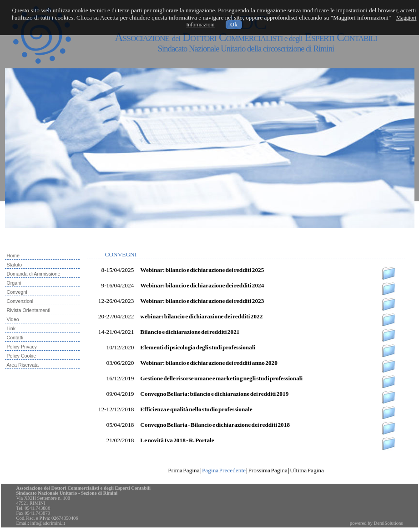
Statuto (15, 265)
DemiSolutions (389, 523)
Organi (14, 283)
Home (13, 256)
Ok (234, 25)
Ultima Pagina (307, 470)
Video (13, 319)
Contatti (15, 338)
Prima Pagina (184, 470)
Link (11, 328)
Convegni (17, 292)
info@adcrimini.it (48, 523)
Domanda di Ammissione (34, 274)
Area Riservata (23, 365)
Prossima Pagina (268, 470)
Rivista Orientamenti (29, 310)
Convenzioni (20, 301)
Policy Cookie (22, 356)
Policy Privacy (22, 347)
